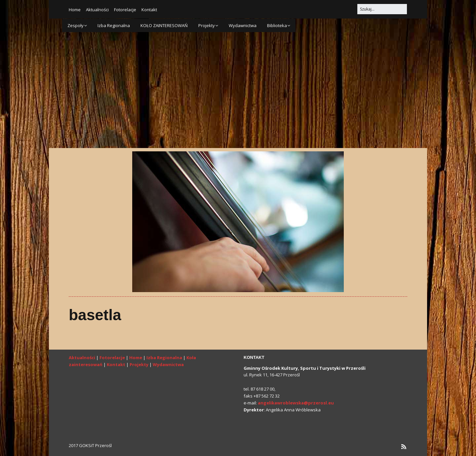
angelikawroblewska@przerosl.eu (296, 403)
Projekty (207, 25)
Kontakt (149, 10)
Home (75, 10)
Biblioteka (277, 25)
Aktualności (97, 10)
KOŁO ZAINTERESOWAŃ (164, 25)
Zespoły (76, 25)
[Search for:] (382, 9)
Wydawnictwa (243, 25)
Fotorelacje (125, 10)
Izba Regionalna (114, 25)
